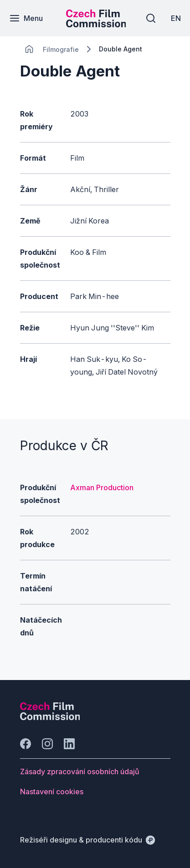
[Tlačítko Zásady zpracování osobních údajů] (80, 772)
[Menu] (26, 18)
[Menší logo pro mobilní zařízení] (96, 25)
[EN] (176, 18)
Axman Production (102, 487)
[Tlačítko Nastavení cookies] (52, 792)
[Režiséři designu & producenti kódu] (87, 840)
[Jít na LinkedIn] (69, 744)
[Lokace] (61, 49)
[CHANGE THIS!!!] (29, 49)
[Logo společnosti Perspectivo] (50, 717)
